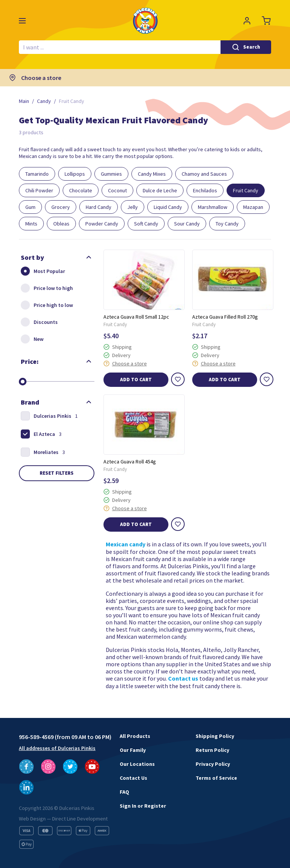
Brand (30, 402)
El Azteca (40, 434)
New (31, 339)
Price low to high (46, 288)
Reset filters (57, 473)
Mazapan (253, 207)
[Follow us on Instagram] (48, 767)
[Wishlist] (178, 379)
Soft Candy (146, 224)
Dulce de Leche (160, 190)
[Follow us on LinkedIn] (26, 787)
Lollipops (75, 174)
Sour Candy (187, 224)
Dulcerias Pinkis (48, 416)
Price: (30, 361)
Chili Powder (39, 190)
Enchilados (205, 190)
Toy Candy (227, 224)
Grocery (61, 207)
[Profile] (247, 21)
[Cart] (267, 21)
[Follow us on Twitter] (70, 767)
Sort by (32, 257)
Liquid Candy (168, 207)
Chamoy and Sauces (204, 174)
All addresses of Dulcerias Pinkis (57, 748)
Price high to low (46, 305)
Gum (30, 207)
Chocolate (81, 190)
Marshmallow (213, 207)
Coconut (117, 190)
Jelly (133, 207)
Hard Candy (99, 207)
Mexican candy (126, 544)
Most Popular (42, 271)
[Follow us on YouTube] (92, 767)
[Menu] (22, 21)
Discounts (38, 322)
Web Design (32, 819)
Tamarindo (37, 174)
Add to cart (136, 380)
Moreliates (42, 452)
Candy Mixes (152, 174)
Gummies (111, 174)
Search (252, 47)
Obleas (61, 224)
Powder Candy (102, 224)
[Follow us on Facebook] (26, 767)
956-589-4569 (36, 737)
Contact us (183, 679)
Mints (31, 224)
